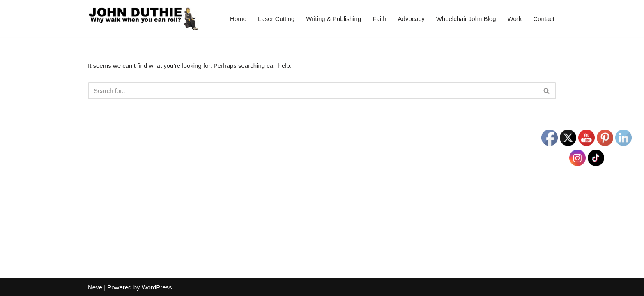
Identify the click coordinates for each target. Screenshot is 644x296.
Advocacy (411, 19)
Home (238, 19)
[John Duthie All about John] (143, 18)
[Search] (313, 91)
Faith (379, 19)
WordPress (157, 287)
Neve (95, 287)
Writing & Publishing (333, 19)
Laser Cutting (276, 19)
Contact (544, 19)
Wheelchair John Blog (466, 19)
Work (515, 19)
